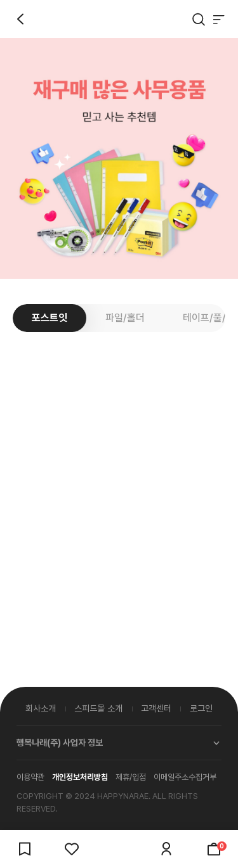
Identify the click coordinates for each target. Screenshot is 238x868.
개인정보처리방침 (80, 777)
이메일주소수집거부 (185, 777)
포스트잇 (50, 318)
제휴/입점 (131, 777)
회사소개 (41, 708)
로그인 (201, 708)
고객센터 (156, 708)
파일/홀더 (125, 318)
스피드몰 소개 (98, 708)
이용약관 (30, 777)
